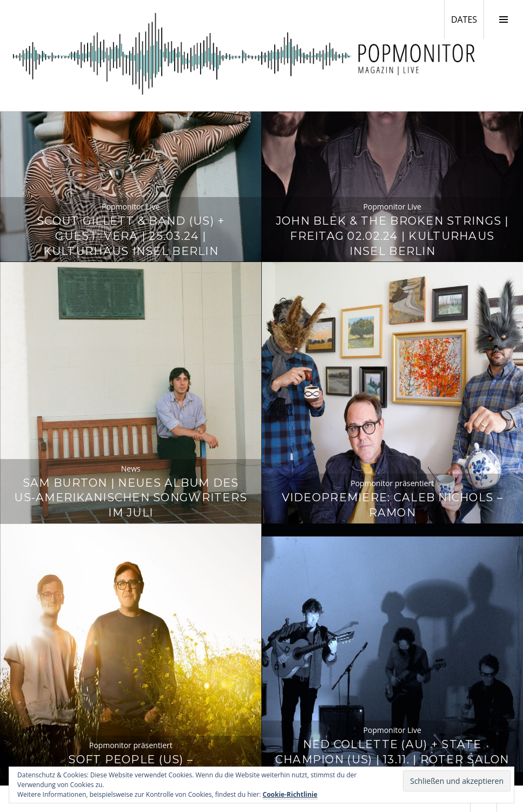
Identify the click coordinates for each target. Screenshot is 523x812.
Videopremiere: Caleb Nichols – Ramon (392, 505)
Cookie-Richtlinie (290, 794)
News (131, 469)
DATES (467, 19)
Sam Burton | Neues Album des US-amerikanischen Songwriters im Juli (131, 498)
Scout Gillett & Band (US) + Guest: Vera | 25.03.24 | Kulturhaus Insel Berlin (131, 236)
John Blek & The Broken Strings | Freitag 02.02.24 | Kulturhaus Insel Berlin (392, 236)
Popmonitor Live (131, 207)
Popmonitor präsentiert (392, 483)
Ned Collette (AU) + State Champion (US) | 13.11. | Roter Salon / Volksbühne (392, 759)
